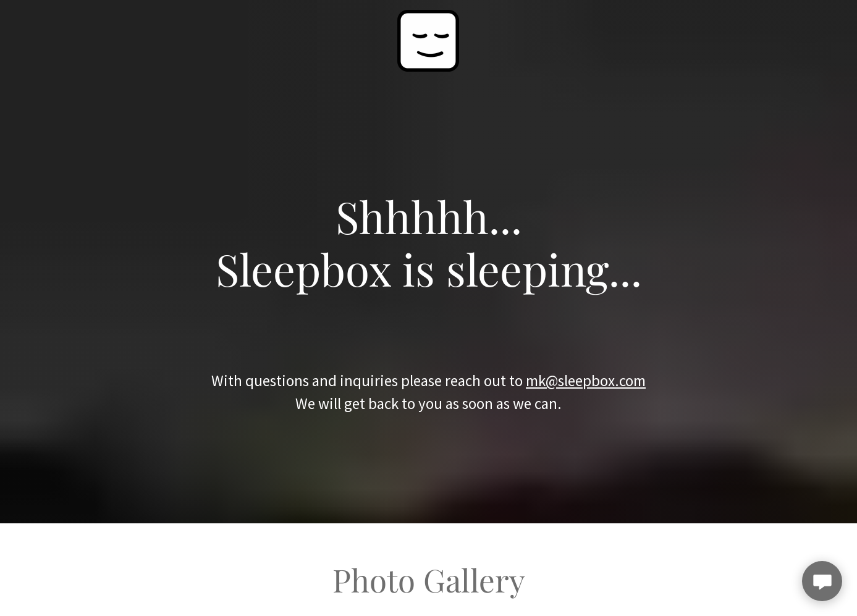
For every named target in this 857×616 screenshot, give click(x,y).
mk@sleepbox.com (586, 381)
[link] (428, 39)
